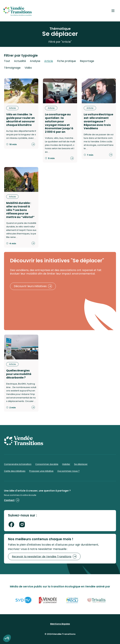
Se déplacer (81, 464)
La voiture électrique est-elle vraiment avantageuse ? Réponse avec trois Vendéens (98, 121)
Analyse (35, 61)
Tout (7, 61)
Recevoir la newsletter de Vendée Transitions (44, 556)
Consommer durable (47, 464)
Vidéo (28, 68)
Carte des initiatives (15, 471)
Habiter (66, 464)
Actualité (20, 61)
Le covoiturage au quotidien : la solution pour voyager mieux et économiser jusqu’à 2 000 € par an (59, 123)
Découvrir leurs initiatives (33, 286)
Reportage (87, 61)
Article (49, 61)
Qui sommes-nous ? (68, 471)
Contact (12, 500)
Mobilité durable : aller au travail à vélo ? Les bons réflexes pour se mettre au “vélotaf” (20, 210)
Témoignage (12, 68)
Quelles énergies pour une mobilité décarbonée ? (19, 374)
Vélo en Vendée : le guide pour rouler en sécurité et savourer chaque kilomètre (20, 120)
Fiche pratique (66, 61)
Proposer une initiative (41, 471)
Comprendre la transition (18, 464)
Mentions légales (60, 624)
